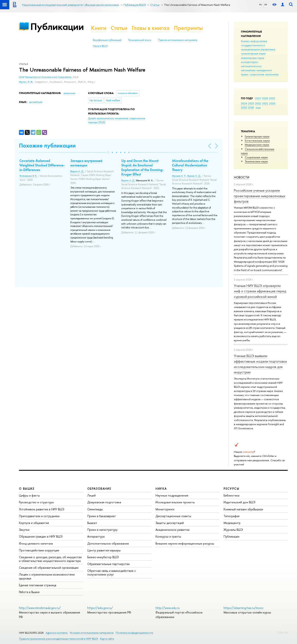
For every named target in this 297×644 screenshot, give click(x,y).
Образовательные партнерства (108, 564)
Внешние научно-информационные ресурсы (185, 543)
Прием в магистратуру (102, 530)
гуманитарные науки (253, 53)
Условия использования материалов (92, 633)
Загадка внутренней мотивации (86, 163)
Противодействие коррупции (39, 550)
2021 (265, 103)
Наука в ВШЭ (100, 46)
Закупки (24, 530)
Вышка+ (92, 523)
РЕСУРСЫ (231, 489)
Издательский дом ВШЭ (239, 502)
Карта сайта (107, 639)
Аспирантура (96, 536)
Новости (242, 177)
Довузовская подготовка (104, 502)
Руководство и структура (36, 502)
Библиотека (232, 495)
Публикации (57, 27)
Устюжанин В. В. (28, 176)
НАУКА (161, 489)
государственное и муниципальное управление (258, 47)
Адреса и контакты (57, 633)
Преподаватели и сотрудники (39, 516)
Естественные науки (257, 140)
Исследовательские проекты (175, 502)
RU (261, 5)
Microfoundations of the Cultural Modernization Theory (190, 165)
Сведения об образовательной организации (49, 568)
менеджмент (264, 70)
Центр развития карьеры (104, 550)
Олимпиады (95, 509)
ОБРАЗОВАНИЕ (99, 489)
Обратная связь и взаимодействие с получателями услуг (111, 573)
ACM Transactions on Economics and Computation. (46, 77)
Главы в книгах (151, 28)
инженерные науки (253, 58)
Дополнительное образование (108, 543)
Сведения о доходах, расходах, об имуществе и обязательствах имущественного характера (50, 559)
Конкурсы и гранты (168, 536)
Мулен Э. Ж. (26, 82)
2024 (244, 103)
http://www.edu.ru (168, 608)
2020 (272, 103)
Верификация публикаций (107, 40)
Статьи (119, 28)
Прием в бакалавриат (102, 516)
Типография (232, 516)
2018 (251, 107)
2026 (265, 98)
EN (266, 5)
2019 (244, 107)
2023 (251, 103)
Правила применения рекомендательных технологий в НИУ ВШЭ (58, 639)
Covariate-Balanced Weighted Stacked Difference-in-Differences (42, 165)
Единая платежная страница (38, 585)
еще (258, 107)
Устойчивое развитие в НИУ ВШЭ (42, 509)
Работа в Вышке (29, 592)
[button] (108, 152)
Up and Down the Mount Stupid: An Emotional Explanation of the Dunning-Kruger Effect (143, 167)
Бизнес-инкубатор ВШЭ (103, 557)
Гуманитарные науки (257, 136)
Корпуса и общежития (34, 523)
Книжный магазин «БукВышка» (243, 509)
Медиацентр (232, 523)
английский (36, 102)
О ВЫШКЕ (27, 489)
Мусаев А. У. (179, 176)
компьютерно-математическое (251, 64)
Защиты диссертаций (170, 523)
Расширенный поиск (140, 40)
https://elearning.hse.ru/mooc (243, 608)
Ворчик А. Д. (77, 171)
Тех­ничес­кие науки (256, 161)
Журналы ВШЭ (233, 530)
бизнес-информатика (254, 41)
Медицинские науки (257, 145)
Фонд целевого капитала (36, 543)
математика (248, 70)
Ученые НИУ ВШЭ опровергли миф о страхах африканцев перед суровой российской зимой (260, 291)
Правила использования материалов (178, 40)
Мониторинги (165, 509)
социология (257, 74)
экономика (272, 74)
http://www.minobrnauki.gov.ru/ (40, 608)
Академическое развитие (173, 530)
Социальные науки (256, 157)
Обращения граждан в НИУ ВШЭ (41, 536)
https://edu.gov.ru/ (100, 608)
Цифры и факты (29, 495)
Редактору (282, 632)
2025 (272, 98)
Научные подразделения (172, 495)
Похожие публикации (47, 146)
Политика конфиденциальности (134, 633)
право (245, 74)
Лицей (91, 495)
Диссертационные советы (173, 516)
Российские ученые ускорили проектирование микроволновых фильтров (260, 196)
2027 (258, 98)
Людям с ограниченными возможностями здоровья (47, 576)
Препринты (188, 28)
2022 (258, 103)
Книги (99, 28)
